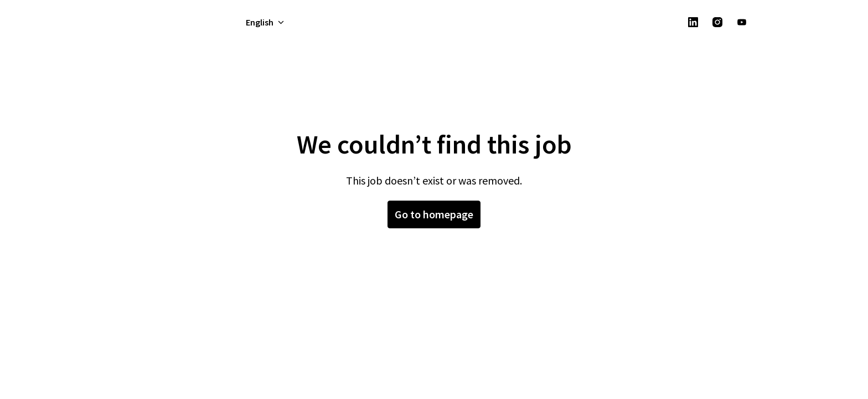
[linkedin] (693, 22)
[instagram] (717, 22)
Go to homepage (434, 214)
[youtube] (742, 22)
